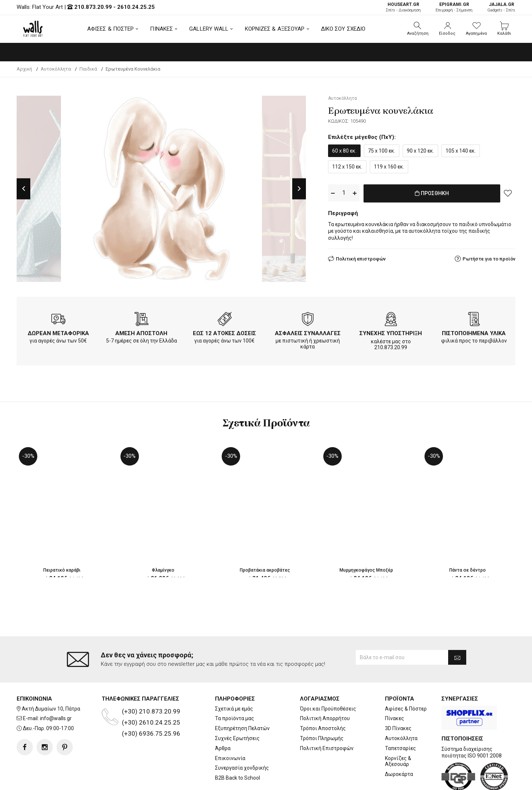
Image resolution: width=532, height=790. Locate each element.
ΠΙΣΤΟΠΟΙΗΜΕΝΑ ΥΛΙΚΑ (474, 333)
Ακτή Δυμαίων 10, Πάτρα (51, 679)
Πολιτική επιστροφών (361, 257)
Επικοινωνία (230, 729)
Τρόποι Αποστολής (323, 699)
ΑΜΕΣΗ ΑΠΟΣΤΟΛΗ (141, 333)
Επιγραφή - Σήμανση (454, 7)
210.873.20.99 (93, 7)
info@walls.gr (56, 689)
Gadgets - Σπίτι (501, 7)
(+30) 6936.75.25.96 (151, 704)
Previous (23, 189)
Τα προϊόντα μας (235, 689)
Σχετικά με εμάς (234, 679)
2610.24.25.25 (136, 7)
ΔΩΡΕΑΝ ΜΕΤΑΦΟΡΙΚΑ (58, 333)
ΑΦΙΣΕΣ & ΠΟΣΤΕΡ (111, 29)
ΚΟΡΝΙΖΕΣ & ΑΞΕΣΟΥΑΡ (275, 29)
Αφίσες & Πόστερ (406, 679)
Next (299, 189)
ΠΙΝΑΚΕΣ (161, 29)
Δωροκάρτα (399, 745)
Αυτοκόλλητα (401, 709)
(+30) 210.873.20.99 (151, 682)
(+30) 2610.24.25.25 (151, 693)
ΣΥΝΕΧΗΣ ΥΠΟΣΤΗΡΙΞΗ (391, 333)
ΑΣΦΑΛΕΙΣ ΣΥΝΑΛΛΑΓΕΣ (308, 333)
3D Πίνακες (398, 699)
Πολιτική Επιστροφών (327, 719)
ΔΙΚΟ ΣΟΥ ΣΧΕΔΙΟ (343, 29)
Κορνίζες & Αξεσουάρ (398, 732)
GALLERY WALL (209, 29)
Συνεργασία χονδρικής (242, 739)
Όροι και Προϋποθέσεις (328, 679)
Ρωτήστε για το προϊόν (489, 257)
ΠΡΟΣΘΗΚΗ (432, 193)
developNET (328, 780)
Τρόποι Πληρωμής (322, 709)
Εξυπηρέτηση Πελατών (242, 699)
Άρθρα (223, 719)
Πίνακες (395, 689)
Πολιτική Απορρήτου (325, 689)
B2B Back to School (238, 748)
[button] (418, 29)
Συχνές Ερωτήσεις (237, 709)
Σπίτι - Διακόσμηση (403, 7)
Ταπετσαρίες (400, 719)
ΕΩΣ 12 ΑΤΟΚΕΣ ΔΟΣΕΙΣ (224, 333)
